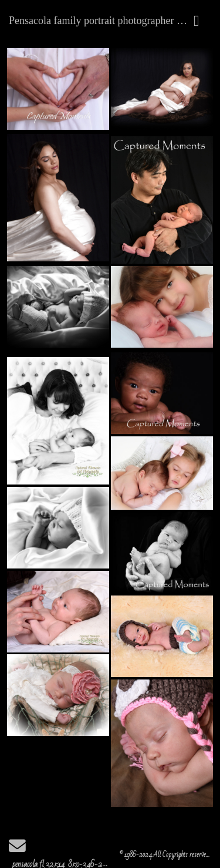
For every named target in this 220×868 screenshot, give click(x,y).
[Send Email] (17, 850)
